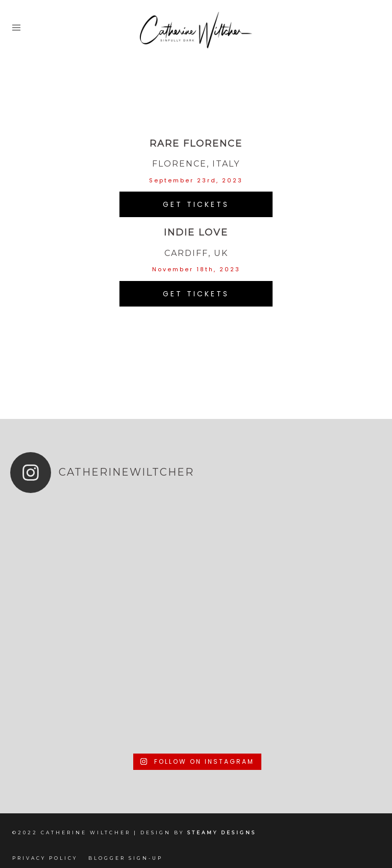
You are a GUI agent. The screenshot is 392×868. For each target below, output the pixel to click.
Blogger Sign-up (126, 858)
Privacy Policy (45, 858)
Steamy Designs (223, 832)
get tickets (196, 204)
